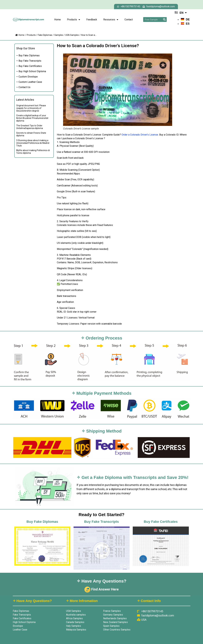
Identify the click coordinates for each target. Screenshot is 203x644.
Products (74, 20)
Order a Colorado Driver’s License (140, 135)
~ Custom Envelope (27, 77)
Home (57, 20)
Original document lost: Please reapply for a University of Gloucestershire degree (31, 108)
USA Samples (72, 35)
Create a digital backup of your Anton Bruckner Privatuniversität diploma (32, 118)
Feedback (92, 20)
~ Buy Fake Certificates (29, 66)
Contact (129, 20)
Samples (59, 35)
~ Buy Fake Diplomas (28, 55)
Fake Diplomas (45, 35)
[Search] (164, 20)
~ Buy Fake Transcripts (29, 61)
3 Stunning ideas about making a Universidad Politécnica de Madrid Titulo (33, 143)
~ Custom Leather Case (29, 82)
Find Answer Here (102, 589)
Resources (111, 20)
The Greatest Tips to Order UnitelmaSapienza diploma (30, 127)
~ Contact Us (23, 87)
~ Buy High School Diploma (31, 71)
